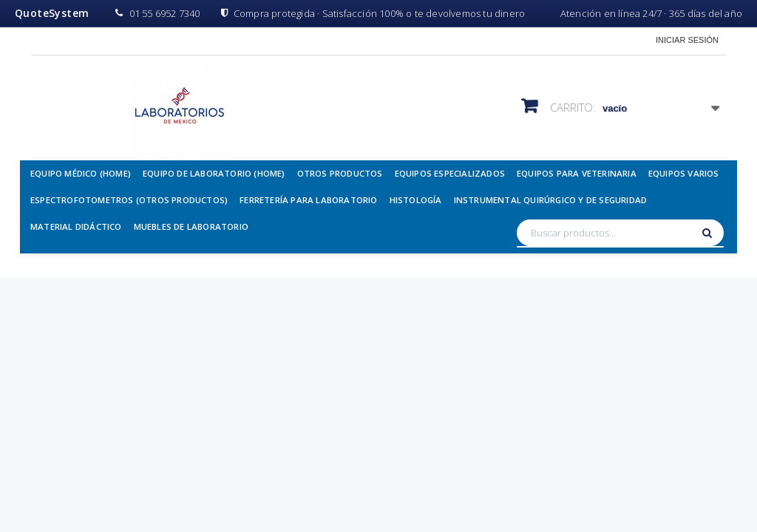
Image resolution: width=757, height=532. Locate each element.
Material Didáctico (76, 226)
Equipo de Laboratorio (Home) (214, 173)
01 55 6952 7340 (157, 13)
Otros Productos (340, 173)
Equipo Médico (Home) (81, 173)
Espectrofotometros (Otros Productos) (129, 200)
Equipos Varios (684, 173)
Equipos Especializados (450, 173)
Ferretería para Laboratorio (308, 200)
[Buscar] (709, 233)
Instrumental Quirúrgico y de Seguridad (551, 200)
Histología (416, 200)
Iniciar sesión (687, 40)
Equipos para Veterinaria (577, 173)
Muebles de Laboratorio (191, 226)
